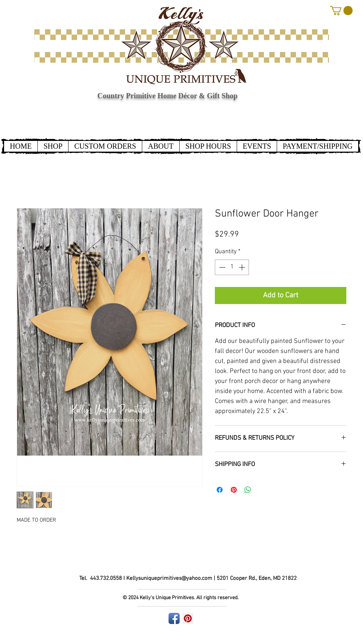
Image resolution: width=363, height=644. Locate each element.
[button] (341, 11)
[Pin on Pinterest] (234, 490)
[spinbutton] (232, 267)
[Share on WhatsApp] (248, 490)
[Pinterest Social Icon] (188, 618)
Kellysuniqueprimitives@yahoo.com (169, 578)
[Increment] (243, 267)
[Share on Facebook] (220, 490)
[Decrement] (222, 267)
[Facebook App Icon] (174, 618)
